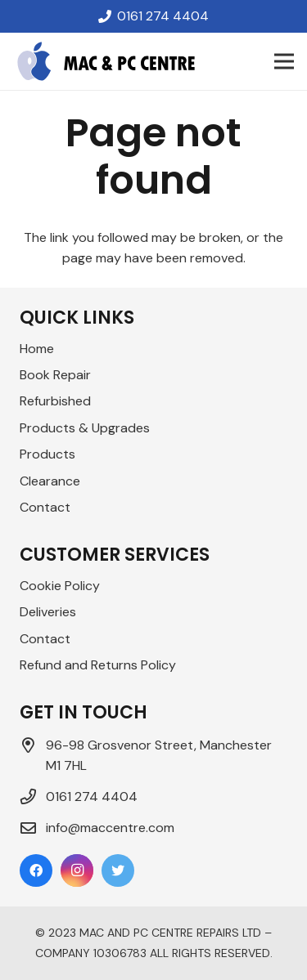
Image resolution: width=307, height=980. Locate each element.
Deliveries (48, 612)
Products (47, 454)
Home (37, 349)
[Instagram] (77, 870)
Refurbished (55, 401)
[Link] (107, 61)
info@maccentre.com (110, 828)
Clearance (50, 481)
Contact (45, 507)
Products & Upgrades (85, 428)
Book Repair (55, 375)
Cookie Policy (60, 586)
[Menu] (284, 61)
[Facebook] (36, 870)
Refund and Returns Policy (98, 665)
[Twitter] (118, 870)
